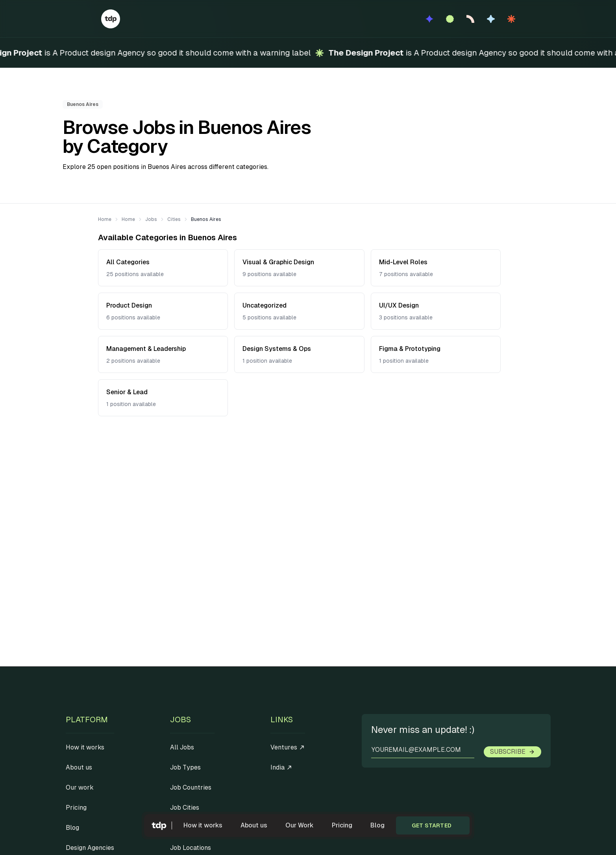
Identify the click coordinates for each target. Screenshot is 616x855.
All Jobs (182, 747)
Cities (174, 219)
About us (254, 825)
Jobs (151, 219)
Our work (80, 787)
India (281, 767)
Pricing (342, 825)
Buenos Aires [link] (206, 219)
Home (105, 219)
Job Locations (191, 848)
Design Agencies (90, 848)
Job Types (185, 767)
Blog (377, 825)
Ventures (288, 747)
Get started (432, 825)
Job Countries (191, 787)
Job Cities (185, 808)
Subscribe (512, 752)
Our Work (300, 825)
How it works (203, 825)
